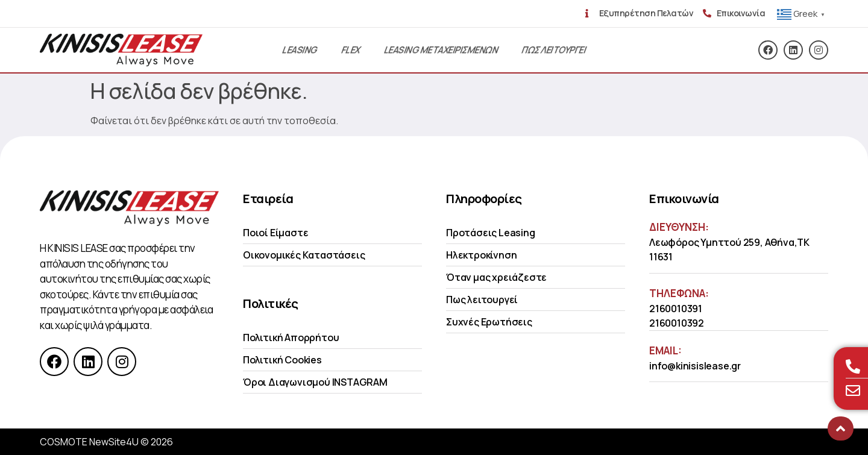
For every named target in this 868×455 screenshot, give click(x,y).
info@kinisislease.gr (695, 366)
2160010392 (677, 323)
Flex (351, 50)
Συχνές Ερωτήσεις (489, 322)
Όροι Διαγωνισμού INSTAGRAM (315, 382)
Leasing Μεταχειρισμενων (441, 50)
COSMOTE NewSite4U (89, 442)
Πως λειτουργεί (482, 300)
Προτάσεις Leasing (491, 233)
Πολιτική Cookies (282, 360)
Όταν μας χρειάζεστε (496, 277)
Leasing (300, 50)
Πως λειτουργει (554, 50)
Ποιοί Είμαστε (275, 233)
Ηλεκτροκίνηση (481, 255)
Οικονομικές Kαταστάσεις (304, 255)
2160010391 (676, 309)
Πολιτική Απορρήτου (291, 337)
